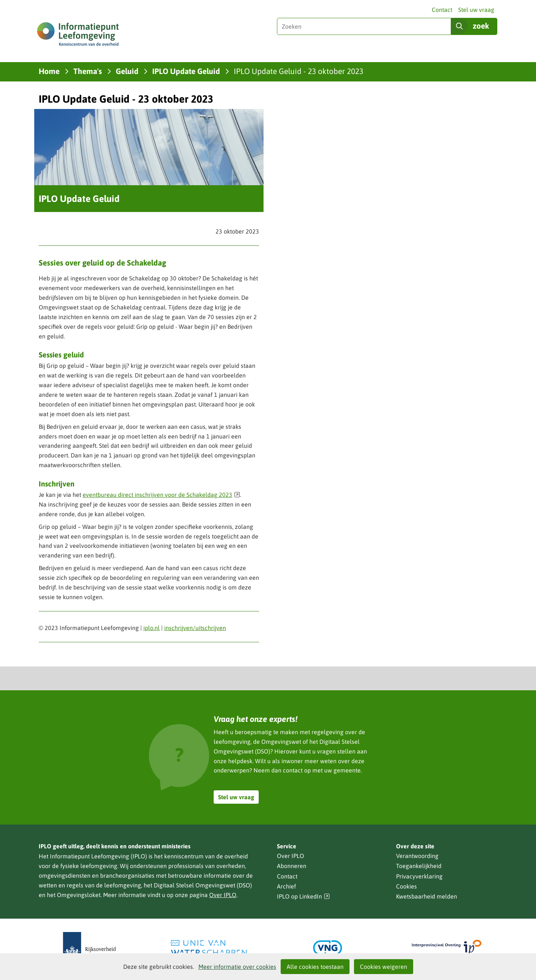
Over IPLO (223, 895)
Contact (442, 10)
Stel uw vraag (476, 10)
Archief (286, 886)
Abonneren (292, 866)
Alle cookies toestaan (315, 967)
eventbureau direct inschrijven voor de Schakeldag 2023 (161, 495)
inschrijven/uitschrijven (195, 628)
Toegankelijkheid (419, 866)
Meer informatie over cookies (237, 967)
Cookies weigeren (384, 967)
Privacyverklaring (419, 876)
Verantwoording (417, 856)
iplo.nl (151, 628)
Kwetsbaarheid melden (427, 896)
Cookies (406, 886)
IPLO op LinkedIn (303, 897)
